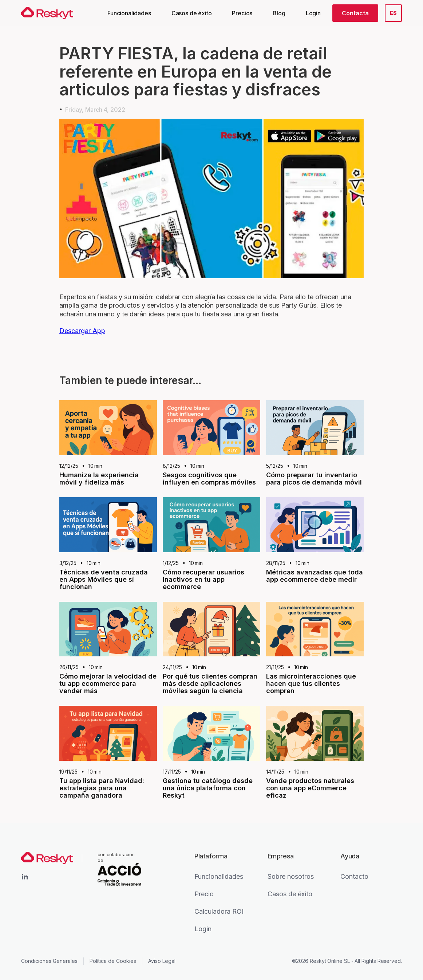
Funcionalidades (129, 13)
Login (313, 13)
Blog (279, 13)
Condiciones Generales (49, 961)
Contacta (355, 13)
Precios (242, 13)
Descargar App (82, 331)
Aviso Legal (162, 961)
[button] (393, 13)
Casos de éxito (192, 13)
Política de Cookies (113, 961)
